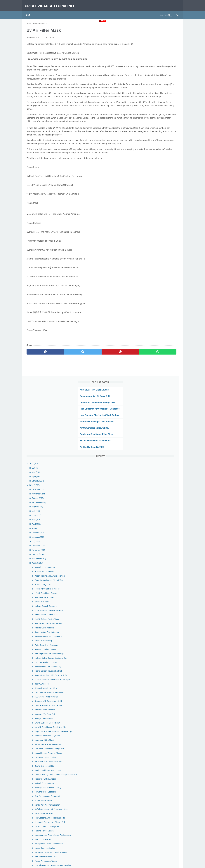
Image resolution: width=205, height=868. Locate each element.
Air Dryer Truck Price (154, 757)
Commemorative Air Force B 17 (155, 36)
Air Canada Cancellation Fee (158, 753)
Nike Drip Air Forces (154, 504)
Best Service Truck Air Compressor (160, 737)
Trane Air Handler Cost (156, 715)
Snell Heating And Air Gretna (158, 646)
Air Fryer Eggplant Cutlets (157, 296)
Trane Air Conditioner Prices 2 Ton (160, 227)
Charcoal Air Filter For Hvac (158, 312)
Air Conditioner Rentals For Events (160, 650)
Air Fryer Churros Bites (156, 372)
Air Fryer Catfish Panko (156, 728)
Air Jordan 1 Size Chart (156, 396)
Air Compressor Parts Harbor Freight (161, 301)
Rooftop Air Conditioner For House (160, 662)
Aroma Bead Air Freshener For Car (160, 633)
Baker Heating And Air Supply (158, 279)
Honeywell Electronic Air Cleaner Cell (161, 484)
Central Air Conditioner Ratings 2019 (161, 405)
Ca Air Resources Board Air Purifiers (161, 346)
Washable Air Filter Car (156, 587)
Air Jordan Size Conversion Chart (160, 418)
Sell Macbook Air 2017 (155, 475)
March (149, 176)
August (149, 154)
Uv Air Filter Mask (153, 249)
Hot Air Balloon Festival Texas (158, 266)
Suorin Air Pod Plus (154, 337)
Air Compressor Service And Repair (161, 608)
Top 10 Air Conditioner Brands (159, 236)
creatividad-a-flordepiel (52, 3)
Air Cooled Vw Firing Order (157, 367)
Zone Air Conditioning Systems (159, 392)
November (150, 141)
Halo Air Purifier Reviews (156, 219)
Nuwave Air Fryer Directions (158, 350)
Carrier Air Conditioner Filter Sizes (157, 81)
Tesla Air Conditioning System (158, 488)
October (149, 145)
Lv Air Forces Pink (153, 795)
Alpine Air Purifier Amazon (157, 438)
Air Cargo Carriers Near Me (157, 624)
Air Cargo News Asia (155, 604)
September (150, 150)
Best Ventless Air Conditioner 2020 (161, 720)
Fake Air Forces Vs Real (156, 493)
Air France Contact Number (158, 600)
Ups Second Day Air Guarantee (159, 561)
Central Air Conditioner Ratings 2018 (158, 43)
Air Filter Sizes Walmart (156, 275)
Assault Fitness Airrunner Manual (160, 409)
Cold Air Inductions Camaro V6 (159, 455)
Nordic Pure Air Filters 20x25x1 (159, 464)
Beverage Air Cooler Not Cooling (159, 447)
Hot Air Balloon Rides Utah (157, 707)
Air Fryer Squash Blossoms (157, 253)
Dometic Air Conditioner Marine (159, 545)
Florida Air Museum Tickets (157, 529)
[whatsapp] (116, 373)
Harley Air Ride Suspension (157, 578)
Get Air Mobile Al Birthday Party (159, 400)
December (150, 137)
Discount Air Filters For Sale (158, 595)
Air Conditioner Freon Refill (157, 702)
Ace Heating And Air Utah (157, 569)
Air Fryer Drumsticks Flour (157, 786)
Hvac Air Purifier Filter (155, 642)
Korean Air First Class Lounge (154, 30)
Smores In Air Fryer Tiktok (157, 773)
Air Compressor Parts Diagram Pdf (161, 591)
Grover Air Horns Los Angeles (158, 629)
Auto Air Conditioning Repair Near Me (162, 380)
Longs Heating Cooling (156, 733)
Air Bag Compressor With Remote (160, 271)
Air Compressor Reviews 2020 (155, 75)
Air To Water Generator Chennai (159, 549)
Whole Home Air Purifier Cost (158, 541)
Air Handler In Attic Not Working (159, 317)
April (147, 124)
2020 (146, 132)
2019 (146, 188)
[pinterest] (90, 373)
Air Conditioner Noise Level (157, 525)
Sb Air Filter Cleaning (155, 288)
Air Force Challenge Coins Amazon (157, 69)
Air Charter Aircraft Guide (157, 666)
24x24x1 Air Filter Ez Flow (157, 413)
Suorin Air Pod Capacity (156, 682)
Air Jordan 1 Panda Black (157, 574)
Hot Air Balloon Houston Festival (160, 321)
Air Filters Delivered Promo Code (159, 803)
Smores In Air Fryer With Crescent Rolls (162, 325)
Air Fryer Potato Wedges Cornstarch (161, 565)
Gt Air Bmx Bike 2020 (155, 582)
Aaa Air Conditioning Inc (156, 513)
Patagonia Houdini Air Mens (158, 799)
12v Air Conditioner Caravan (158, 240)
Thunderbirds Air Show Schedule (160, 359)
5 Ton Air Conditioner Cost (157, 782)
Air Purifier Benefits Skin (156, 245)
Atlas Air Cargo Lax (154, 232)
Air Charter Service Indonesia (158, 613)
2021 (145, 111)
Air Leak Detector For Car (157, 214)
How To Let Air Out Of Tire (157, 724)
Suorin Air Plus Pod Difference (159, 808)
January (149, 128)
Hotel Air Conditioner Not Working (160, 258)
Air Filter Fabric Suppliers (156, 363)
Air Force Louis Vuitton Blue (158, 670)
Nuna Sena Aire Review (156, 748)
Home (29, 11)
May (148, 119)
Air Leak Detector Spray (156, 442)
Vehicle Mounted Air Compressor (160, 283)
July (147, 115)
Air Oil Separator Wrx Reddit (158, 262)
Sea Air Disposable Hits (156, 422)
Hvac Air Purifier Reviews (157, 691)
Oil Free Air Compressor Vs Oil (158, 711)
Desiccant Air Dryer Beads (157, 762)
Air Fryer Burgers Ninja (156, 637)
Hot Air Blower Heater (155, 460)
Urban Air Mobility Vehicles (157, 341)
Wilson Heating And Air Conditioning (161, 223)
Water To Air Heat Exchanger (158, 292)
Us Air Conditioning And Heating (159, 426)
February (150, 180)
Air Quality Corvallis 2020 (152, 94)
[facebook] (39, 373)
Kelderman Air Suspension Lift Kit (160, 354)
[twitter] (65, 373)
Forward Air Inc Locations (157, 451)
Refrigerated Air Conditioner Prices (160, 509)
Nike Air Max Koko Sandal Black (159, 790)
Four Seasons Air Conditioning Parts (161, 480)
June (148, 163)
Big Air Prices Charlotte (156, 777)
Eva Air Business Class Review (159, 376)
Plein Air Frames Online (156, 686)
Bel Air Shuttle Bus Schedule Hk (156, 88)
